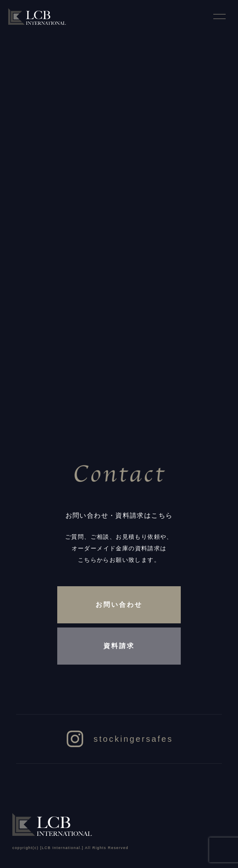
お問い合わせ (119, 605)
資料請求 (119, 646)
